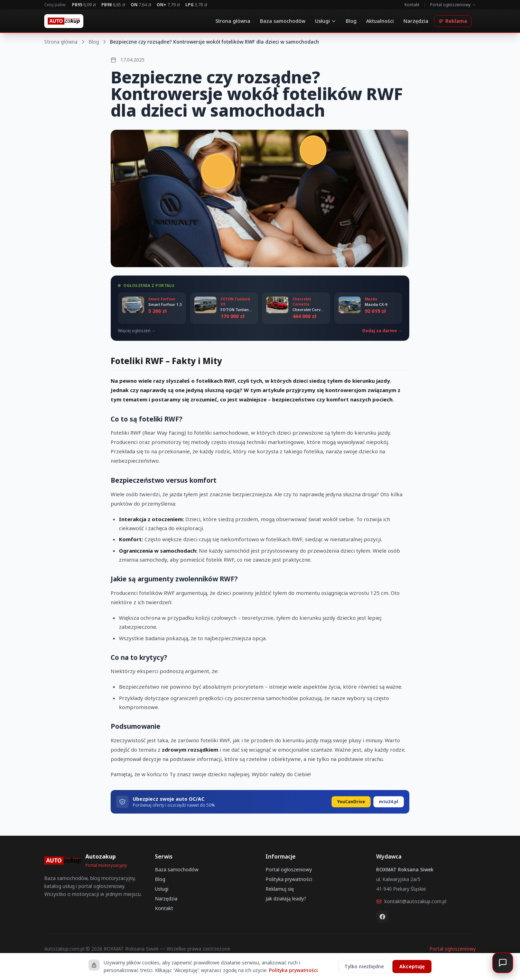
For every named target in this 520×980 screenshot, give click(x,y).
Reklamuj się (280, 889)
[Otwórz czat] (503, 963)
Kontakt (412, 5)
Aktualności (380, 21)
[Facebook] (382, 917)
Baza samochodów (283, 21)
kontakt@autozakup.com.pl (411, 901)
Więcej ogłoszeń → (137, 331)
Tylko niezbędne (364, 966)
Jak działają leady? (286, 899)
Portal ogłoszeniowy (289, 869)
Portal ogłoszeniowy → (453, 5)
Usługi (326, 21)
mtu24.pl (389, 802)
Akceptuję (412, 966)
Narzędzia (416, 21)
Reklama (453, 21)
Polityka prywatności (289, 879)
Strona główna (233, 21)
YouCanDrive (351, 802)
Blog (351, 21)
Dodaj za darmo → (382, 331)
